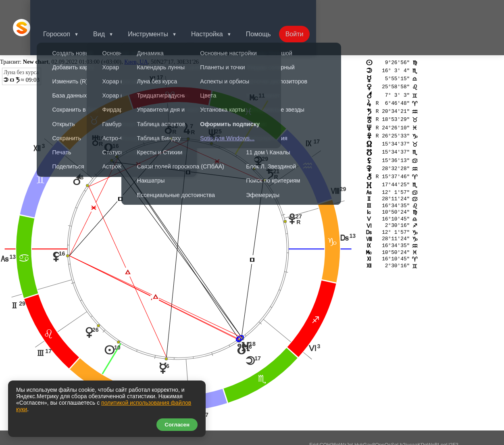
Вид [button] (110, 10)
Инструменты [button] (161, 10)
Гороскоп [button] (66, 10)
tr (16, 376)
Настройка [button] (222, 10)
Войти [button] (312, 10)
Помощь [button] (275, 10)
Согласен (177, 425)
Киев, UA (136, 27)
